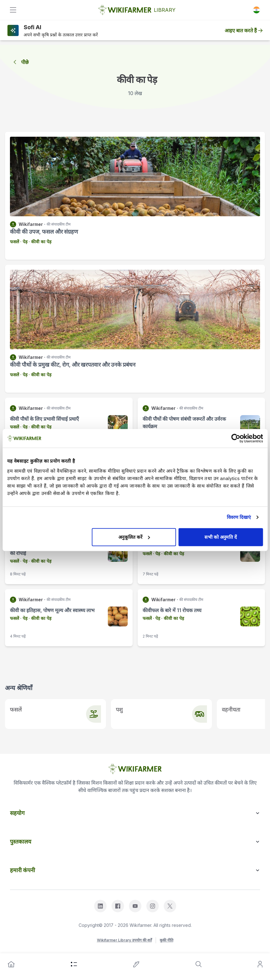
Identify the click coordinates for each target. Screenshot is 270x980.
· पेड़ (23, 242)
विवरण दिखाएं (239, 517)
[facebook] (118, 906)
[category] (74, 964)
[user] (260, 964)
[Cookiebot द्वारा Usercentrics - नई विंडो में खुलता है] (236, 438)
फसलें (14, 242)
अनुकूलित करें (134, 537)
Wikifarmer (31, 224)
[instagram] (153, 906)
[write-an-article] (136, 964)
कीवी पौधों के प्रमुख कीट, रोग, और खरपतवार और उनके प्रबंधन (73, 365)
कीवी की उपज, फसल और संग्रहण (44, 232)
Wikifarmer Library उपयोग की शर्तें (124, 940)
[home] (11, 964)
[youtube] (135, 906)
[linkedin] (100, 906)
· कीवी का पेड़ (39, 242)
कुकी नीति (167, 940)
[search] (199, 964)
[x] (170, 906)
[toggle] (13, 10)
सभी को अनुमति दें (221, 537)
